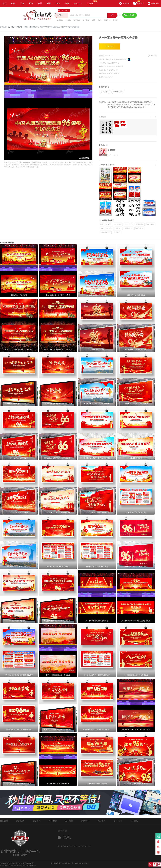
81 (132, 224)
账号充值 (53, 821)
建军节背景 (140, 224)
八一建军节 (118, 224)
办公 (58, 3)
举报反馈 (154, 56)
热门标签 (20, 821)
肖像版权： (103, 70)
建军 (101, 224)
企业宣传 (77, 20)
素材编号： (103, 56)
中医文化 (107, 20)
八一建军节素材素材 (107, 165)
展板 (26, 27)
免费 (67, 3)
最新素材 (4, 821)
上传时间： (103, 74)
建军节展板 (150, 224)
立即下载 (109, 46)
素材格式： (103, 60)
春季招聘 (60, 20)
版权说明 (118, 821)
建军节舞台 (139, 228)
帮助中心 (85, 821)
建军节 (108, 224)
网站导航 (36, 821)
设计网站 (11, 27)
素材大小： (103, 77)
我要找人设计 (130, 15)
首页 (4, 3)
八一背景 (109, 228)
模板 (13, 3)
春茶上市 (86, 20)
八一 (126, 224)
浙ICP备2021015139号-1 (26, 863)
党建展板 (33, 27)
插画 (31, 3)
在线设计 (78, 3)
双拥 (101, 228)
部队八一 (118, 228)
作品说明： (103, 102)
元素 (22, 3)
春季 (93, 20)
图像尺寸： (103, 67)
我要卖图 (158, 836)
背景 (40, 3)
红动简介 (101, 821)
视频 (49, 3)
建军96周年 (129, 228)
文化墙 (68, 20)
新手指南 (69, 821)
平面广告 (19, 27)
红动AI (91, 2)
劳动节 (115, 20)
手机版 (134, 821)
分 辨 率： (103, 63)
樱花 (99, 20)
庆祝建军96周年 (105, 232)
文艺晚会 (117, 232)
